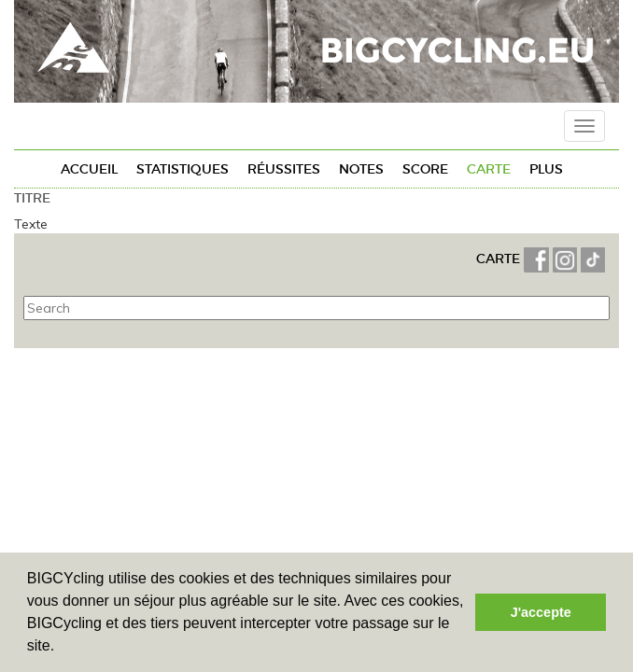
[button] (62, 648)
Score (425, 169)
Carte (489, 169)
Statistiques (183, 169)
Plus (546, 169)
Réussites (284, 169)
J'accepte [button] (541, 612)
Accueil (89, 169)
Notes (361, 169)
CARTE (500, 259)
